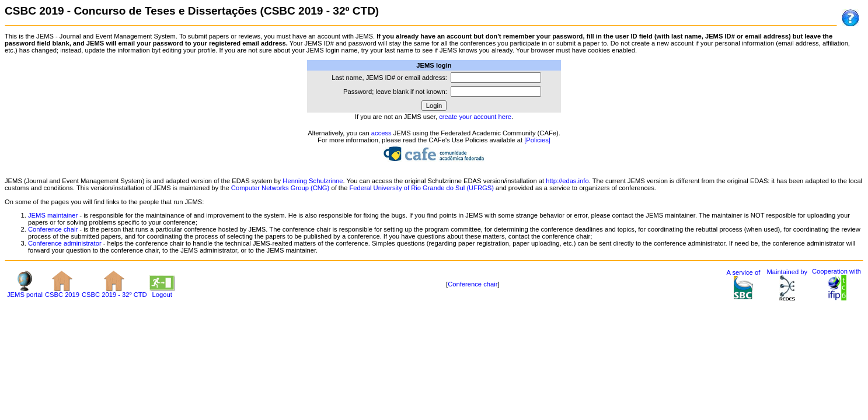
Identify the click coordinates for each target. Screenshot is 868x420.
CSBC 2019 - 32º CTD (114, 292)
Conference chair (53, 229)
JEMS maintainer (53, 215)
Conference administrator (65, 243)
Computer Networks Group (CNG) (280, 188)
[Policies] (537, 140)
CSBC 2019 (62, 292)
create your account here (475, 117)
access (381, 133)
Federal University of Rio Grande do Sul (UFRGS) (422, 188)
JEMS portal (25, 292)
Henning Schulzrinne (313, 181)
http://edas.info (567, 181)
